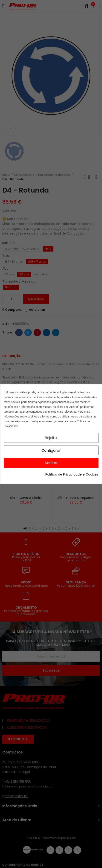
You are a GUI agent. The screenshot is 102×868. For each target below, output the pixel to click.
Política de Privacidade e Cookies (72, 474)
